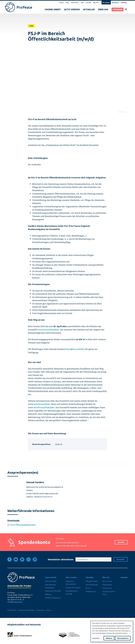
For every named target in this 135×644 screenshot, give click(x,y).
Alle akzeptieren (123, 638)
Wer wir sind (107, 581)
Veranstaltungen (92, 585)
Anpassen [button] (96, 638)
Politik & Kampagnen (53, 598)
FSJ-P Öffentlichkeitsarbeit (23, 525)
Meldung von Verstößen (26, 610)
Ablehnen (109, 638)
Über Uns (103, 9)
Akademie (115, 3)
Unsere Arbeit (53, 9)
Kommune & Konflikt (53, 591)
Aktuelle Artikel (92, 581)
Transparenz (107, 588)
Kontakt (89, 3)
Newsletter (75, 3)
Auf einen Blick (51, 581)
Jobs (82, 3)
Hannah (35, 482)
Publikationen (91, 591)
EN (97, 3)
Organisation (107, 585)
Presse (61, 3)
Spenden (117, 9)
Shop (67, 3)
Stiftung (124, 3)
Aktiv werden (72, 9)
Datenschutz (12, 610)
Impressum (41, 610)
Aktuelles (89, 9)
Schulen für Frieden (73, 588)
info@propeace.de (15, 602)
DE (94, 3)
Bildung (48, 594)
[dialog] (112, 631)
